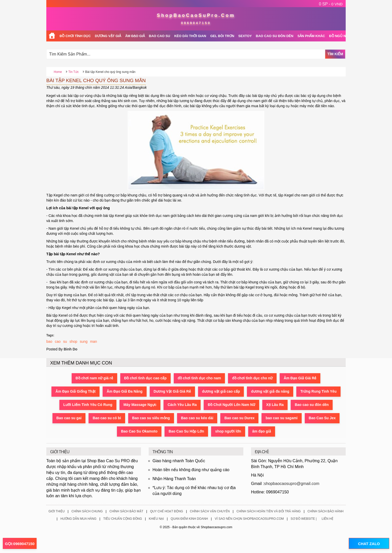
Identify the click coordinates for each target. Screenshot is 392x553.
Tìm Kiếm (335, 54)
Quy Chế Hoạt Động (166, 512)
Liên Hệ (328, 519)
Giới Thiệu (56, 512)
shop (73, 341)
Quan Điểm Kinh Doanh (189, 519)
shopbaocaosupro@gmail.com (292, 484)
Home (58, 72)
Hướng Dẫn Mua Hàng (78, 519)
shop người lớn (228, 432)
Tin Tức (74, 72)
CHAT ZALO (369, 544)
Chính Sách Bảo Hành (326, 512)
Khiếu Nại (156, 519)
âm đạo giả (262, 432)
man (94, 341)
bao (49, 341)
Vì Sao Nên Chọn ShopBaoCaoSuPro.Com (249, 519)
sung (84, 341)
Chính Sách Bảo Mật (126, 512)
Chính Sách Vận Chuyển (210, 512)
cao (58, 341)
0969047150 (196, 23)
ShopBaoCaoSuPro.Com (196, 15)
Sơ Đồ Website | (304, 519)
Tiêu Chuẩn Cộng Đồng (122, 519)
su (65, 341)
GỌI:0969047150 (20, 544)
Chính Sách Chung (87, 512)
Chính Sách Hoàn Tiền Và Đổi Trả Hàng (269, 512)
